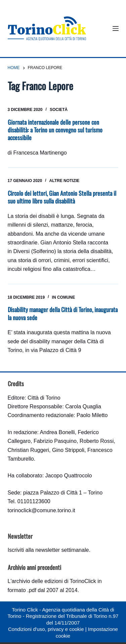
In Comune (64, 297)
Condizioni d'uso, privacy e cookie (46, 629)
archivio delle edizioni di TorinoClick (54, 581)
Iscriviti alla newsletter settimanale (48, 550)
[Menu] (116, 28)
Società (59, 110)
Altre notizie (65, 181)
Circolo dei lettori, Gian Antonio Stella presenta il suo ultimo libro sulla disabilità (62, 197)
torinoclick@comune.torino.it (41, 510)
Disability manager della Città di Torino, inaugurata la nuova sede (63, 313)
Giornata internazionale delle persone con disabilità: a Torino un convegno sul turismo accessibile (55, 130)
